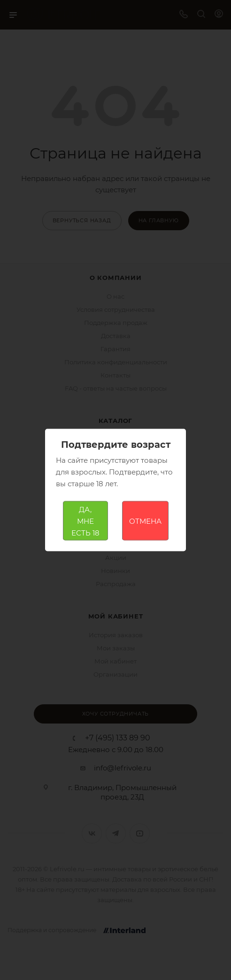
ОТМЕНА (145, 521)
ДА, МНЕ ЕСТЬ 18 (85, 521)
